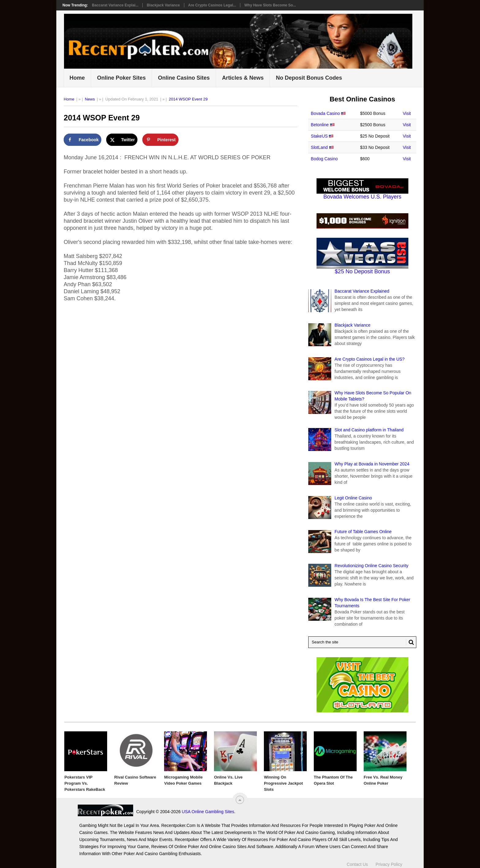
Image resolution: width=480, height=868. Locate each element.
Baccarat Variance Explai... (115, 5)
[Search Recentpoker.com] (362, 642)
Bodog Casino (324, 159)
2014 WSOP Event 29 (188, 99)
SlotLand (319, 147)
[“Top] (240, 800)
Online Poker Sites (121, 78)
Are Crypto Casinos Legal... (212, 5)
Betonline (320, 125)
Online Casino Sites (184, 78)
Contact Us (357, 864)
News (90, 99)
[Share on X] (122, 140)
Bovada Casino (325, 113)
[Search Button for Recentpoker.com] (410, 642)
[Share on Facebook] (82, 140)
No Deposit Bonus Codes (309, 78)
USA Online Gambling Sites (208, 812)
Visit (407, 113)
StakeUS (319, 136)
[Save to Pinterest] (160, 140)
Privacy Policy (389, 864)
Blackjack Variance (163, 5)
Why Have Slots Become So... (270, 5)
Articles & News (243, 78)
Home (77, 78)
